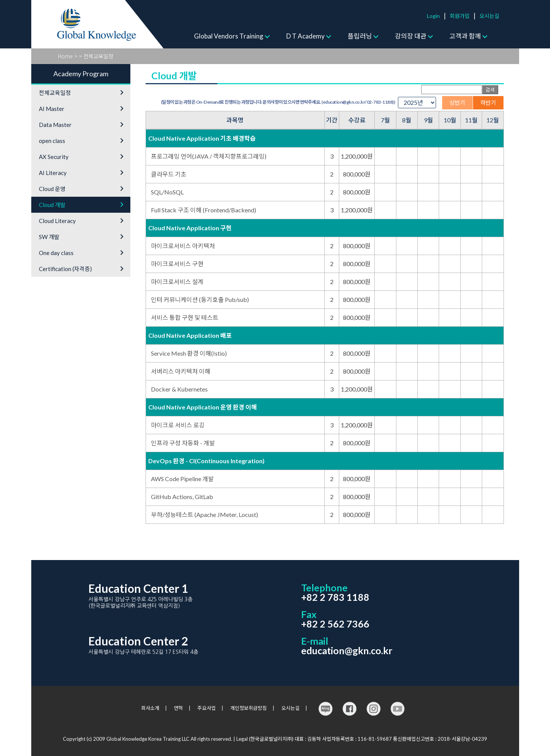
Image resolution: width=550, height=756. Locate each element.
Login (433, 16)
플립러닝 (360, 36)
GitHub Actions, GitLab (182, 497)
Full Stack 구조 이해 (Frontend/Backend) (204, 210)
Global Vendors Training (229, 36)
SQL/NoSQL (167, 192)
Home (65, 56)
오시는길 (489, 16)
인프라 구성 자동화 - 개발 (183, 443)
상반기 (457, 103)
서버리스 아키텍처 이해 (181, 371)
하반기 (488, 103)
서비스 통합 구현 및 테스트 (185, 317)
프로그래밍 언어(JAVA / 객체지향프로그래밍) (209, 156)
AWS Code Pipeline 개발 (182, 479)
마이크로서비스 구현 (177, 264)
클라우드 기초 (169, 174)
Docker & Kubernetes (179, 389)
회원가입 (460, 16)
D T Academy (305, 36)
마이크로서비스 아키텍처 (183, 246)
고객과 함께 (465, 36)
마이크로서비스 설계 (177, 282)
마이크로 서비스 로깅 (178, 425)
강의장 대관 (411, 36)
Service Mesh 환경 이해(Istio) (189, 353)
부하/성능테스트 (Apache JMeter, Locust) (204, 514)
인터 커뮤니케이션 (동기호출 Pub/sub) (200, 299)
